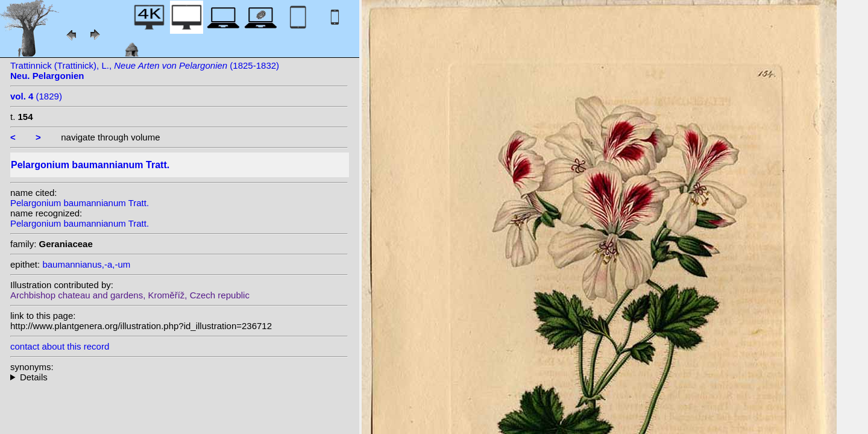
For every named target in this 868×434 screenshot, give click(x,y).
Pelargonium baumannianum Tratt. (80, 203)
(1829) (36, 96)
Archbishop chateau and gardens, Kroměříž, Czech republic (130, 295)
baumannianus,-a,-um (86, 264)
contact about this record (60, 346)
